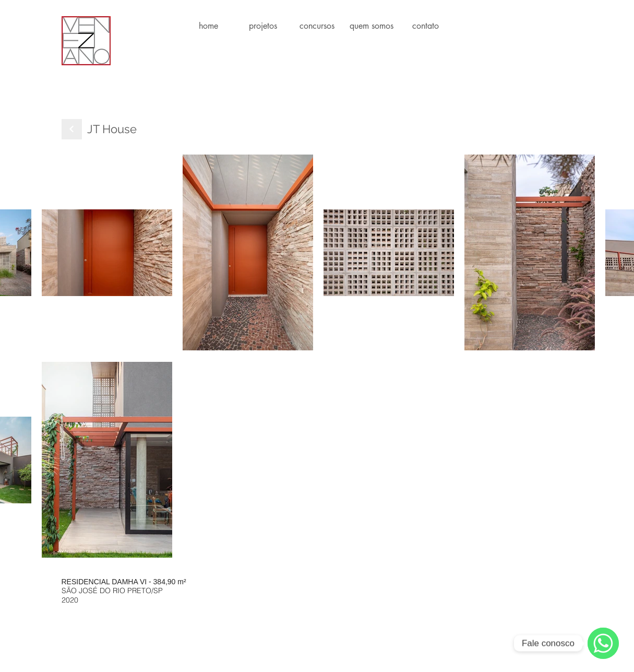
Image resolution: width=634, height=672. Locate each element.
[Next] (72, 129)
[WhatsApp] (603, 643)
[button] (263, 26)
